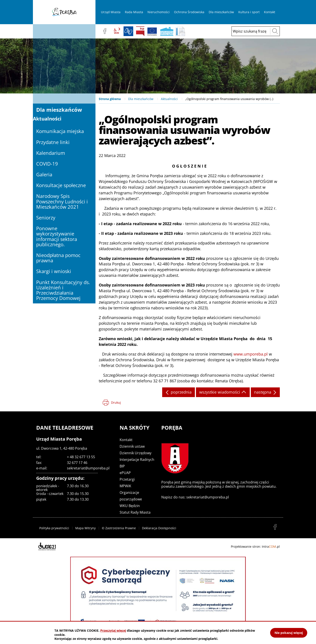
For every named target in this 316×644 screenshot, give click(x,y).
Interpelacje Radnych (137, 460)
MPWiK (125, 486)
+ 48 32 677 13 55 (81, 457)
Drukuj (116, 402)
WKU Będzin (130, 506)
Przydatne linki (53, 142)
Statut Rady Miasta (135, 512)
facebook (105, 31)
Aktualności (169, 99)
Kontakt (126, 440)
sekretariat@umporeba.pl (88, 468)
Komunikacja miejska (60, 131)
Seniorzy (46, 217)
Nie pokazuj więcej (289, 633)
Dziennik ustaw (132, 446)
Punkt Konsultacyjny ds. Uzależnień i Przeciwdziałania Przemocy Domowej (63, 290)
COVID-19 (47, 164)
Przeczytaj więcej (113, 630)
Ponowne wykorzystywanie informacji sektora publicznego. (57, 236)
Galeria (44, 174)
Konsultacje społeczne (61, 185)
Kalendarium (51, 153)
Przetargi (127, 479)
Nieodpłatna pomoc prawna (58, 258)
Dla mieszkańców (141, 99)
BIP (140, 31)
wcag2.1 (117, 31)
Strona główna (110, 99)
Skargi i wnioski (54, 271)
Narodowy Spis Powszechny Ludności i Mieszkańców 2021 (62, 201)
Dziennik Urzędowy (136, 453)
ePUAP (125, 473)
